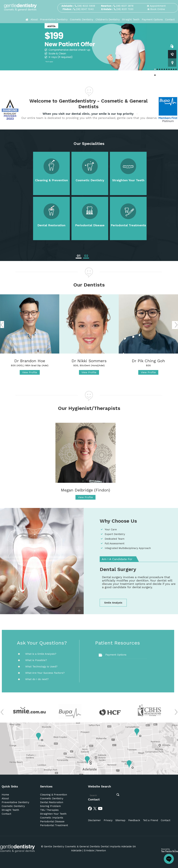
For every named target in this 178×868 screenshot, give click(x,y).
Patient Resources (118, 643)
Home (5, 795)
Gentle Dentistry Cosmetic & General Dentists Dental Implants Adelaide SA (90, 846)
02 (86, 256)
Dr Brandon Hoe (30, 361)
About (34, 20)
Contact (170, 20)
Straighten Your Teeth (128, 180)
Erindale (89, 850)
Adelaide (76, 850)
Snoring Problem (50, 806)
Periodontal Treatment (54, 825)
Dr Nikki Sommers (89, 361)
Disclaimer (94, 820)
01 (79, 256)
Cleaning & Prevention (52, 180)
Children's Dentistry (108, 20)
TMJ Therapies (49, 810)
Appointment (158, 6)
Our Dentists (89, 285)
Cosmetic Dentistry (82, 20)
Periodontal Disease (90, 225)
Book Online (158, 9)
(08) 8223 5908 (86, 6)
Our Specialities (89, 144)
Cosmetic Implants (52, 818)
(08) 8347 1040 (85, 9)
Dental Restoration (51, 225)
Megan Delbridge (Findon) (85, 490)
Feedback (134, 820)
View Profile (30, 372)
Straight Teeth (131, 20)
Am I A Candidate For (117, 559)
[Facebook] (90, 808)
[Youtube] (100, 808)
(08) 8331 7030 (125, 9)
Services (46, 786)
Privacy (108, 820)
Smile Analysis (113, 603)
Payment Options (152, 20)
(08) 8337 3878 (125, 6)
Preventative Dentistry (54, 20)
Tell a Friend (150, 820)
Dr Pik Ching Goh (148, 361)
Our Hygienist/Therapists (89, 408)
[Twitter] (95, 808)
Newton (101, 850)
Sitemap (120, 820)
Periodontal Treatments (128, 225)
